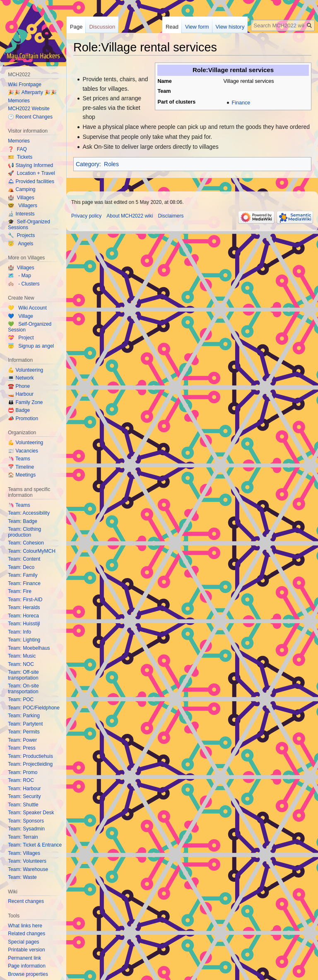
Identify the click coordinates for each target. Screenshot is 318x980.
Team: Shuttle (23, 805)
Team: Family (23, 575)
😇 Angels (20, 244)
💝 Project (21, 338)
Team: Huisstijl (24, 624)
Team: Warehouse (28, 869)
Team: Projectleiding (30, 764)
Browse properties (28, 974)
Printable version (26, 950)
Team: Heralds (24, 607)
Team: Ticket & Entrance (35, 845)
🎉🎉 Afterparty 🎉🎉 (32, 92)
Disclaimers (171, 216)
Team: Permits (24, 732)
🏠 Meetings (22, 475)
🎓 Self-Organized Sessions (29, 225)
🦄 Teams (19, 459)
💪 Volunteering (25, 370)
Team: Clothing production (24, 532)
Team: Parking (24, 716)
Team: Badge (23, 521)
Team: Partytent (25, 724)
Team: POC (21, 699)
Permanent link (24, 958)
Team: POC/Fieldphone (34, 708)
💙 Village (20, 316)
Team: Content (24, 559)
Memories (19, 101)
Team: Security (24, 796)
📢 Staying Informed (30, 165)
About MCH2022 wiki (130, 216)
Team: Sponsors (26, 821)
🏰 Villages (21, 198)
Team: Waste (22, 877)
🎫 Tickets (20, 157)
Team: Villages (24, 853)
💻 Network (21, 378)
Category (88, 164)
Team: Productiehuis (30, 756)
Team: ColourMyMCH (32, 551)
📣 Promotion (23, 419)
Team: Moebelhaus (29, 648)
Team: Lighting (24, 640)
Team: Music (22, 656)
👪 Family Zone (25, 402)
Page (76, 27)
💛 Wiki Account (27, 308)
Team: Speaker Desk (31, 813)
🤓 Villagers (23, 206)
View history (230, 27)
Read (172, 27)
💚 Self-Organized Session (30, 327)
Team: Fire (20, 591)
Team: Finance (24, 583)
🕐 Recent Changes (30, 117)
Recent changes (26, 901)
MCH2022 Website (29, 109)
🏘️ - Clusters (24, 284)
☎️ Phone (19, 386)
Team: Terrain (23, 837)
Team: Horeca (23, 616)
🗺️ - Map (19, 276)
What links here (25, 926)
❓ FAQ (17, 149)
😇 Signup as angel (31, 346)
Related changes (26, 934)
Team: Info (19, 632)
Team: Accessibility (29, 513)
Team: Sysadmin (26, 829)
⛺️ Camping (22, 189)
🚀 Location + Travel (31, 173)
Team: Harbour (24, 789)
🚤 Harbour (21, 394)
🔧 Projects (21, 235)
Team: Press (22, 748)
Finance (241, 103)
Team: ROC (21, 780)
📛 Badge (19, 410)
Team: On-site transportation (23, 689)
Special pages (23, 942)
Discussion (102, 27)
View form (197, 27)
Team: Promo (23, 772)
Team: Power (22, 740)
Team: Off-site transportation (23, 675)
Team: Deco (21, 567)
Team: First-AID (25, 600)
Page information (27, 966)
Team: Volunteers (27, 861)
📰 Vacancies (23, 451)
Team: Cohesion (26, 543)
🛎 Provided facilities (31, 181)
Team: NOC (21, 664)
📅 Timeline (21, 467)
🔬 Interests (21, 214)
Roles (111, 164)
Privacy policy (86, 216)
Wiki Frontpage (25, 85)
